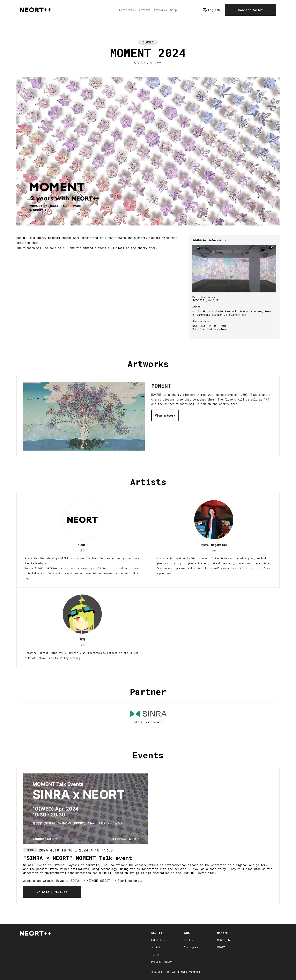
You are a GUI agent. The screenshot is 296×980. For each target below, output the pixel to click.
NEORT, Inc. (225, 940)
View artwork (165, 415)
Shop (173, 10)
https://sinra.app (148, 722)
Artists (145, 10)
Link (82, 551)
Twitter (190, 940)
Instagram (191, 947)
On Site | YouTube (52, 892)
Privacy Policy (161, 962)
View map (240, 315)
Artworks (160, 10)
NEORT (221, 947)
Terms (155, 954)
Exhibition (127, 10)
